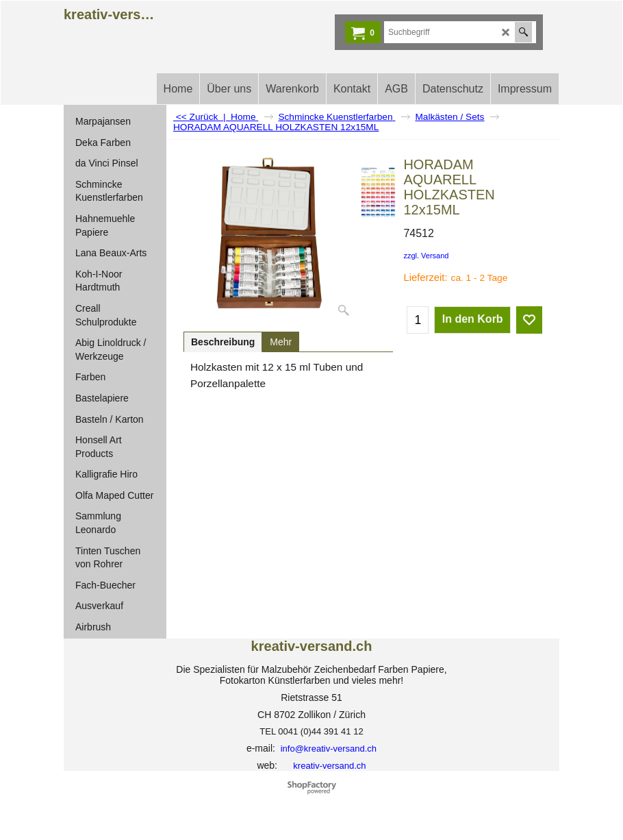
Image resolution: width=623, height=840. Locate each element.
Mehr (281, 342)
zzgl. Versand (426, 256)
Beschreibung (223, 342)
